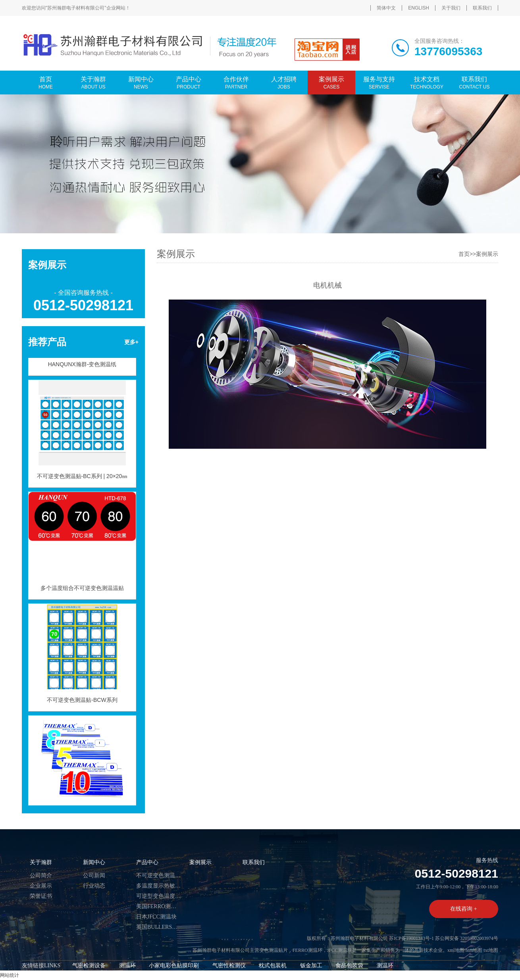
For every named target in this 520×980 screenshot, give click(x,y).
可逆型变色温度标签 (159, 896)
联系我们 (482, 8)
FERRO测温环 (307, 950)
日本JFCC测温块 (156, 917)
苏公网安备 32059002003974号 (467, 938)
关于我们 (451, 8)
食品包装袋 (349, 966)
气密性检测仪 (229, 966)
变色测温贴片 (273, 950)
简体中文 (386, 8)
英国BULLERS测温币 (159, 927)
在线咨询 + (463, 909)
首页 (464, 254)
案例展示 (487, 254)
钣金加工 (311, 966)
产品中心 (147, 862)
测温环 (127, 966)
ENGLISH (419, 8)
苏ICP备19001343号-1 (411, 938)
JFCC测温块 (340, 950)
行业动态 (94, 886)
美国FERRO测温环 (159, 906)
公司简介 (41, 875)
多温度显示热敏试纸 (159, 886)
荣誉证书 (41, 896)
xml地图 (456, 950)
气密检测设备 (89, 966)
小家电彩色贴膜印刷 (174, 966)
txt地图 (491, 950)
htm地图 (474, 950)
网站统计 (10, 975)
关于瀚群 (41, 862)
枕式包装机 (273, 966)
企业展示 (41, 886)
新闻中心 (94, 862)
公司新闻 (94, 875)
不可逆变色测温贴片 (159, 875)
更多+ (131, 342)
